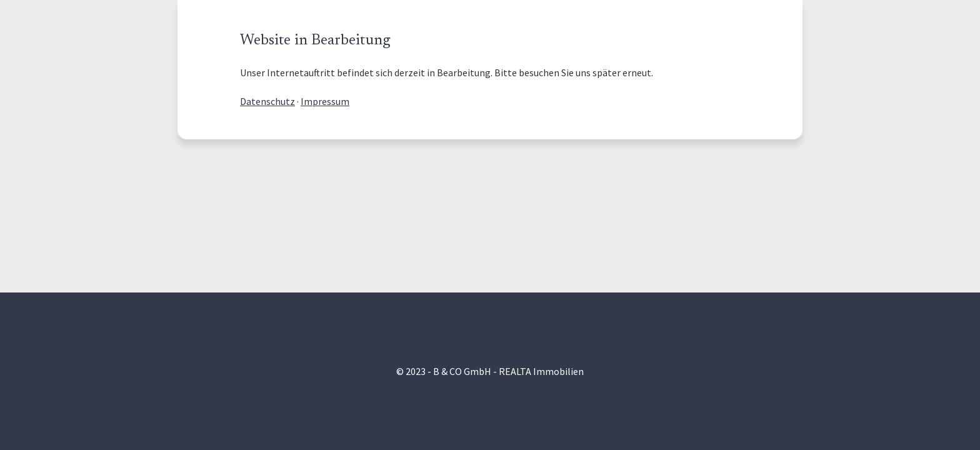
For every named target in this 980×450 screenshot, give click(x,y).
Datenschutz (267, 101)
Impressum (325, 101)
